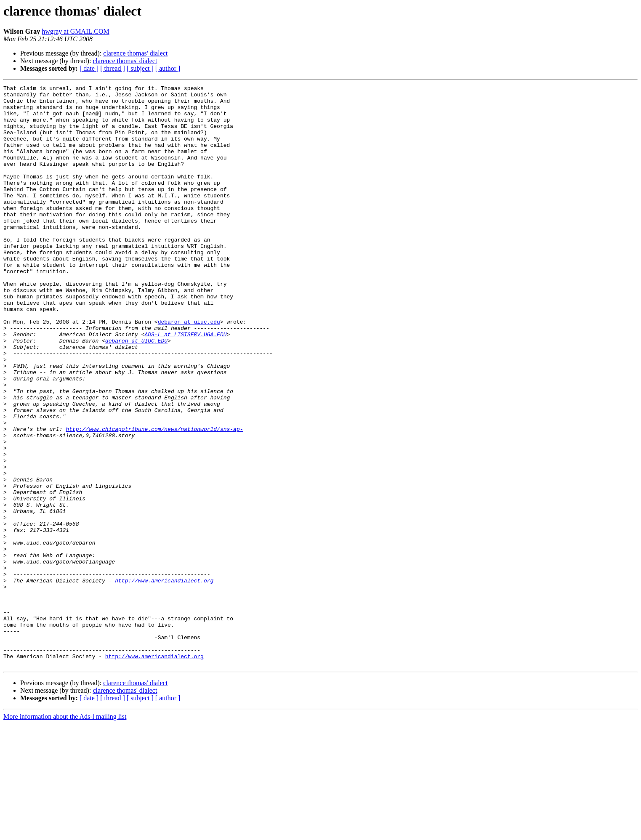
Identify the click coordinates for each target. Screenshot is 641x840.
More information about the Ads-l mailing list (65, 833)
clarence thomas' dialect (135, 53)
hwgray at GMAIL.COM (75, 31)
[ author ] (168, 68)
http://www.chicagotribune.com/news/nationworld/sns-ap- (154, 498)
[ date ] (89, 68)
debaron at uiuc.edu (189, 369)
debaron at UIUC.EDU (136, 392)
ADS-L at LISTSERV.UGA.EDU (185, 385)
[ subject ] (140, 68)
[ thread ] (113, 68)
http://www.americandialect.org (164, 680)
